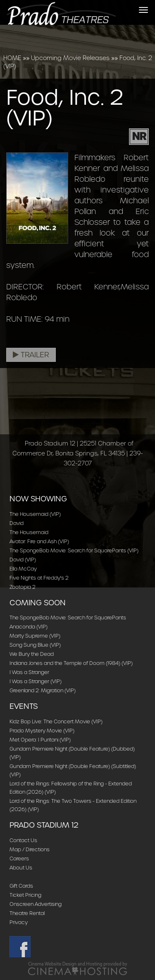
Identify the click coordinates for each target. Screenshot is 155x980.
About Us (21, 868)
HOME (12, 58)
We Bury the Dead (32, 654)
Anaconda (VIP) (29, 627)
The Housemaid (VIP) (35, 514)
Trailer (31, 355)
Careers (19, 858)
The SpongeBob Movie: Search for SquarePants (68, 618)
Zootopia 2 (23, 587)
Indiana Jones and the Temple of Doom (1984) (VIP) (71, 663)
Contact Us (23, 840)
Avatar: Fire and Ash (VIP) (39, 541)
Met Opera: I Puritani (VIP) (40, 740)
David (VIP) (23, 560)
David (17, 523)
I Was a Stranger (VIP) (36, 681)
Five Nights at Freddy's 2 (39, 578)
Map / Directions (30, 849)
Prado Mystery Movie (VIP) (42, 731)
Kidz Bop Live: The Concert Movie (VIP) (56, 721)
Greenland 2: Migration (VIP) (43, 690)
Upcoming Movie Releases (70, 58)
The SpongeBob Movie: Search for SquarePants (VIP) (74, 550)
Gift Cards (21, 886)
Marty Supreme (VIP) (35, 636)
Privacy (19, 922)
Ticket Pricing (25, 895)
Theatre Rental (27, 913)
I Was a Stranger (29, 672)
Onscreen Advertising (36, 904)
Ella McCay (23, 569)
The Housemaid (29, 532)
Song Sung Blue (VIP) (35, 645)
